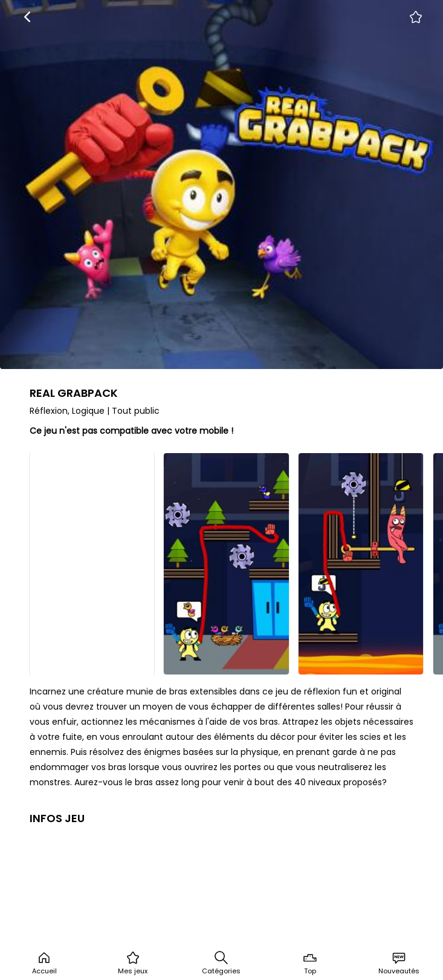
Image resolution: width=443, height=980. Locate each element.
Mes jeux (133, 963)
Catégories (221, 963)
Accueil (44, 963)
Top (310, 963)
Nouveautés (399, 963)
